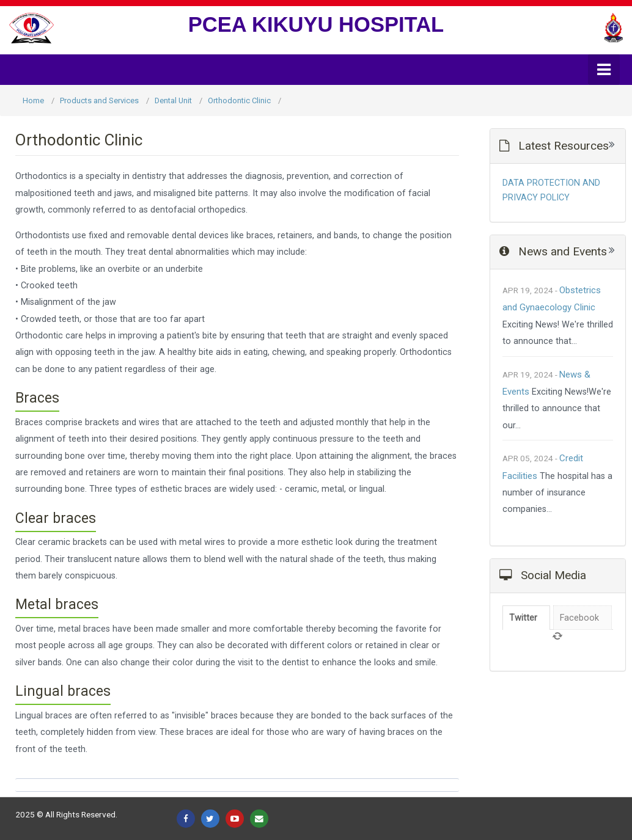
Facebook (579, 618)
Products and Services (99, 100)
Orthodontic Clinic (239, 100)
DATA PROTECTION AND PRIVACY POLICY (551, 190)
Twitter (523, 618)
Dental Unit (173, 100)
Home (33, 100)
